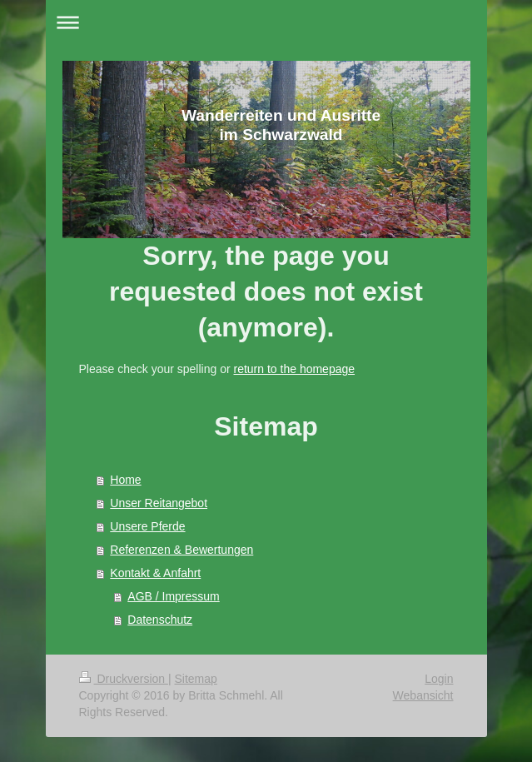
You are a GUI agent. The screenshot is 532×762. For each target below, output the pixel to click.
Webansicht (423, 695)
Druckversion (124, 679)
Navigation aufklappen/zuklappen (266, 22)
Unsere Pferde (147, 526)
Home (125, 480)
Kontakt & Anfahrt (155, 573)
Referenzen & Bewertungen (181, 550)
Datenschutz (160, 620)
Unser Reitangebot (159, 503)
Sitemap (196, 679)
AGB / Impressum (173, 596)
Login (439, 679)
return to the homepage (295, 369)
